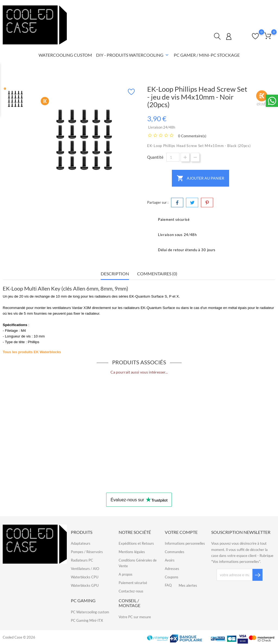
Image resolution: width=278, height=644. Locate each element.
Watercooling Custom (65, 55)
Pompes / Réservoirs (87, 552)
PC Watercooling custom (90, 612)
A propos (126, 574)
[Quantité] (173, 157)
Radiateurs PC (82, 560)
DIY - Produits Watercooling (133, 55)
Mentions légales (132, 552)
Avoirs (170, 560)
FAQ (265, 9)
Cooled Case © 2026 (19, 637)
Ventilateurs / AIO (85, 569)
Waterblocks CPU (85, 577)
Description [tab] (115, 274)
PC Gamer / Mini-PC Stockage (207, 55)
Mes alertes (188, 585)
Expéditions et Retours (136, 543)
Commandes (175, 552)
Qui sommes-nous (237, 9)
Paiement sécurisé (133, 583)
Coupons (172, 577)
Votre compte (181, 532)
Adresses (172, 569)
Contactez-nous (200, 9)
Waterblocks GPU (85, 585)
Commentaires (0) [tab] (157, 274)
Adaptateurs (81, 543)
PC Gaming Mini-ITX (87, 620)
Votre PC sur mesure (135, 617)
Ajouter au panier (200, 178)
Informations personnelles (185, 543)
